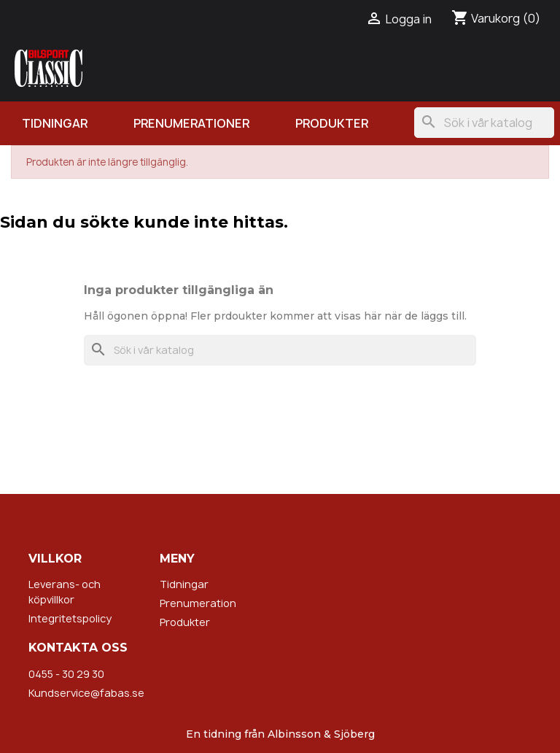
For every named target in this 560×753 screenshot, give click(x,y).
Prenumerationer (191, 123)
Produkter (332, 123)
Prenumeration (198, 603)
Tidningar (55, 123)
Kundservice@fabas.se (86, 693)
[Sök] (484, 123)
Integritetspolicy (70, 618)
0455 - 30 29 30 (66, 674)
